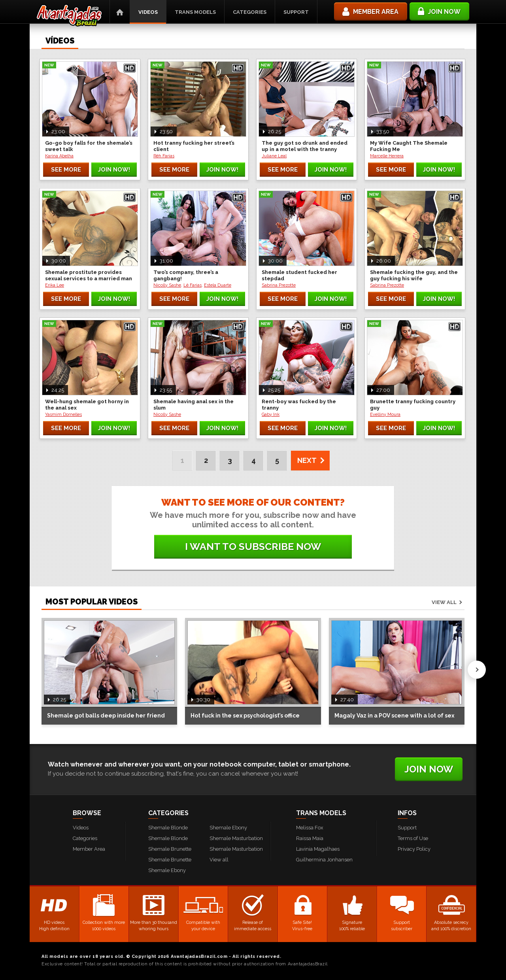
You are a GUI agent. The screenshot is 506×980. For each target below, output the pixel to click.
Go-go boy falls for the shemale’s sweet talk (89, 146)
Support (296, 12)
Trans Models (195, 12)
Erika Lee (55, 285)
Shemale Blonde (168, 828)
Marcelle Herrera (387, 156)
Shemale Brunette (170, 849)
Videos (148, 12)
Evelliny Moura (385, 414)
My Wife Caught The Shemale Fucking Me (409, 146)
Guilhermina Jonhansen (324, 860)
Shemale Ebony (167, 870)
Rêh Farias (164, 156)
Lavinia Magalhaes (318, 849)
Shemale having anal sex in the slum (194, 405)
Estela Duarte (218, 285)
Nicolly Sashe (167, 285)
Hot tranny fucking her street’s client (194, 146)
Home (120, 12)
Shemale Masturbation (236, 838)
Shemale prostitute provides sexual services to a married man (89, 275)
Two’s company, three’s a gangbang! (186, 275)
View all (444, 602)
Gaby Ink (271, 414)
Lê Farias (193, 285)
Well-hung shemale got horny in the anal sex (87, 405)
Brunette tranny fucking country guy (413, 405)
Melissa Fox (310, 828)
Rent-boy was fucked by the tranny (299, 405)
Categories (250, 12)
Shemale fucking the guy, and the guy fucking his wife (414, 275)
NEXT (307, 460)
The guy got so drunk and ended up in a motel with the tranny (305, 146)
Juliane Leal (274, 156)
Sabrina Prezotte (279, 285)
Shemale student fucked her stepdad (299, 275)
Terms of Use (413, 838)
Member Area (89, 849)
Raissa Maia (310, 838)
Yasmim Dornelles (63, 414)
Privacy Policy (414, 849)
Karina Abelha (59, 156)
